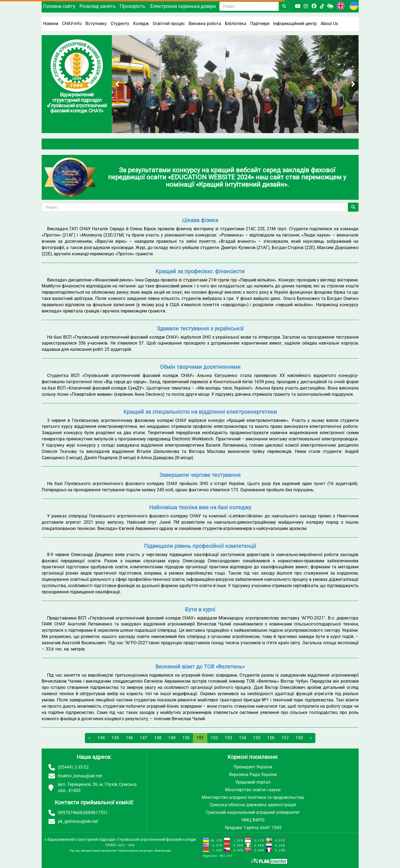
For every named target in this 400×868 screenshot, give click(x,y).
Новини (51, 24)
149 (172, 738)
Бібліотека (236, 24)
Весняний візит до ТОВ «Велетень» (200, 667)
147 (144, 738)
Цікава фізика (200, 220)
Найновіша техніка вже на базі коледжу (200, 507)
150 (186, 738)
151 (200, 738)
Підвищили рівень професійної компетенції (200, 546)
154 (243, 738)
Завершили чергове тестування (200, 475)
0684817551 (96, 813)
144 (101, 738)
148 (158, 738)
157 (285, 738)
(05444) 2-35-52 (73, 767)
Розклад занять (98, 6)
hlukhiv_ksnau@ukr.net (80, 776)
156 (271, 738)
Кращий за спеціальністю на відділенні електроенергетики (200, 412)
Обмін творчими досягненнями (200, 367)
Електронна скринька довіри (183, 6)
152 (214, 738)
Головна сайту (59, 6)
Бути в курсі (200, 609)
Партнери (260, 24)
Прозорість (133, 6)
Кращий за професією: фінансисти (200, 271)
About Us (329, 24)
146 (129, 738)
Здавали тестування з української (200, 329)
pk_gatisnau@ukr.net (78, 821)
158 (299, 738)
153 (228, 738)
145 (115, 738)
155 (257, 738)
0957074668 (70, 813)
